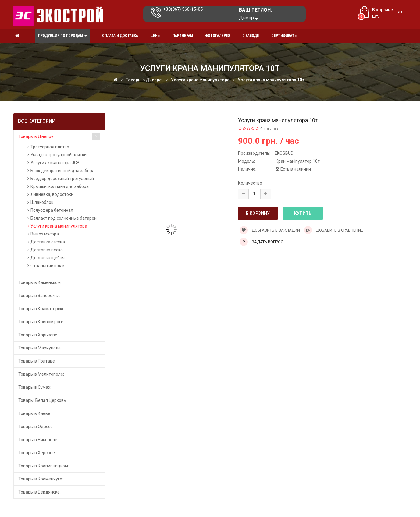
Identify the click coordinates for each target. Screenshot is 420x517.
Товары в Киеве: (35, 413)
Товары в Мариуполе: (40, 348)
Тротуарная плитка (50, 147)
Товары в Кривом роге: (41, 322)
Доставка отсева (48, 242)
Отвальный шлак (48, 266)
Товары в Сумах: (35, 387)
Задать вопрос (267, 242)
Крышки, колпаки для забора (60, 186)
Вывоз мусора (45, 234)
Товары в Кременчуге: (41, 479)
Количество (250, 183)
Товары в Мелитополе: (41, 374)
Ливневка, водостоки (52, 194)
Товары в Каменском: (40, 282)
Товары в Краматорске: (42, 309)
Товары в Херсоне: (37, 453)
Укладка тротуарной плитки (59, 155)
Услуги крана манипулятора (59, 226)
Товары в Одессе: (36, 427)
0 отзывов (269, 129)
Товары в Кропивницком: (44, 466)
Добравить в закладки (270, 230)
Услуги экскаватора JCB (55, 163)
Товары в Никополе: (38, 440)
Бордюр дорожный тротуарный (62, 179)
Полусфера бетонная (52, 210)
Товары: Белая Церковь (42, 400)
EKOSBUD (284, 153)
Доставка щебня (48, 258)
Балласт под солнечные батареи (64, 218)
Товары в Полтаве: (37, 361)
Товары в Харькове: (38, 335)
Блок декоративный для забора (62, 171)
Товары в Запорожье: (40, 296)
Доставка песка (47, 250)
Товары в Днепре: (36, 136)
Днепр (248, 18)
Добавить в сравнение (333, 230)
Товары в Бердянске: (39, 492)
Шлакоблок (42, 202)
